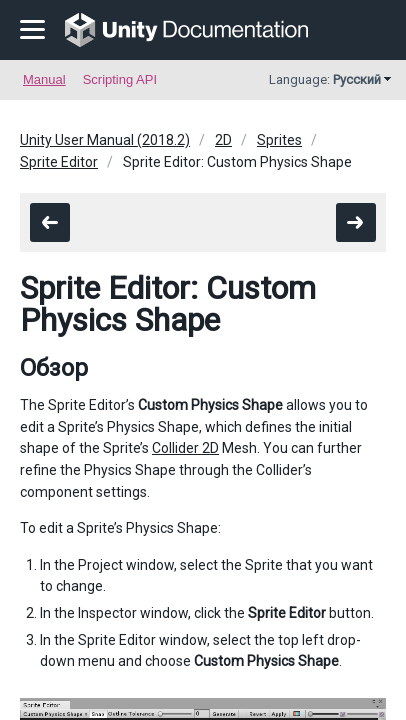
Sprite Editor (59, 162)
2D (223, 140)
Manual (44, 79)
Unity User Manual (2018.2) (105, 140)
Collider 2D (185, 448)
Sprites (279, 140)
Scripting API (120, 79)
